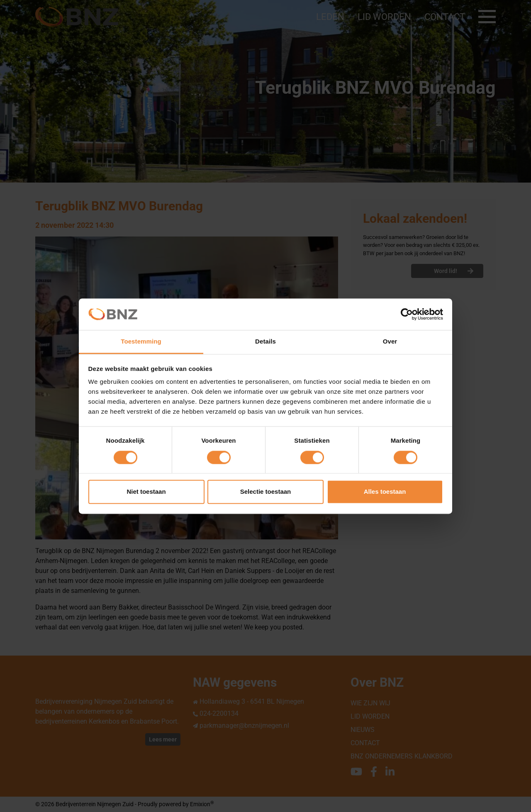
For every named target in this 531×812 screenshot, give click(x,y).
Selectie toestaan (266, 492)
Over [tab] (390, 342)
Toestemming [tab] (141, 342)
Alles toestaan (385, 492)
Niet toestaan (146, 492)
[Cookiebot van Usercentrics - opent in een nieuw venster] (407, 314)
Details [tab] (265, 342)
